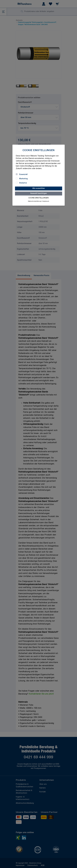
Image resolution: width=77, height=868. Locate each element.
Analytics (23, 183)
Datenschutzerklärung (35, 201)
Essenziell (23, 175)
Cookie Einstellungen (38, 198)
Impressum (46, 201)
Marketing (23, 179)
